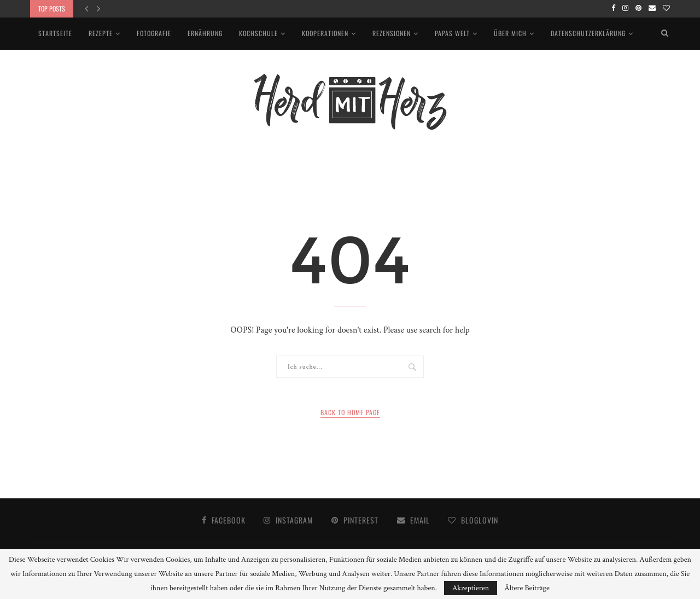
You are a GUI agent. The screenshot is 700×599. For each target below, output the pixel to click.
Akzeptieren (471, 588)
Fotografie (154, 33)
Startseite (55, 33)
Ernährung (205, 33)
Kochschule (258, 33)
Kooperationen (325, 33)
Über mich (510, 33)
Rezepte (101, 33)
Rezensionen (392, 33)
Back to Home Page (350, 412)
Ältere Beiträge (527, 588)
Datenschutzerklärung (588, 33)
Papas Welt (452, 33)
